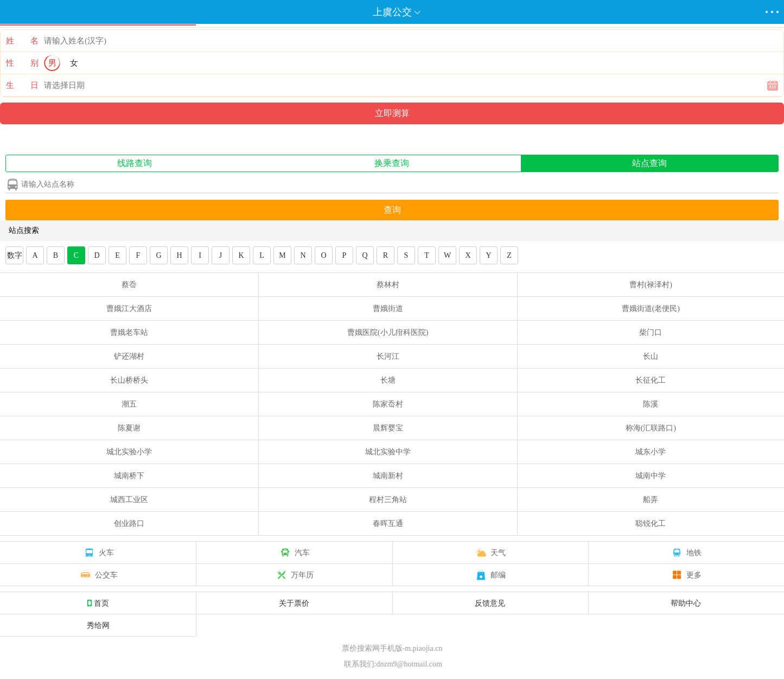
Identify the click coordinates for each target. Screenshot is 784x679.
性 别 (22, 63)
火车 (98, 553)
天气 (490, 553)
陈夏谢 (129, 428)
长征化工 (651, 380)
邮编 (490, 575)
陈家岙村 (388, 404)
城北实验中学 (388, 452)
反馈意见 (490, 603)
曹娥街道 (388, 309)
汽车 (294, 553)
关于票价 (294, 603)
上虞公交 (392, 12)
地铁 (686, 553)
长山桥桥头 (129, 380)
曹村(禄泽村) (651, 285)
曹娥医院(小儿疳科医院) (388, 332)
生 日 (22, 85)
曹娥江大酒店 (129, 309)
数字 (15, 255)
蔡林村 (388, 285)
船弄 (651, 500)
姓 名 (22, 41)
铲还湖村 (129, 356)
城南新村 (388, 476)
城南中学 (651, 476)
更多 (686, 575)
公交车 (98, 575)
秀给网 (98, 625)
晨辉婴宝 (388, 428)
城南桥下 (129, 476)
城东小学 (651, 452)
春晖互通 (388, 523)
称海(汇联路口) (651, 428)
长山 (651, 356)
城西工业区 (129, 500)
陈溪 (651, 404)
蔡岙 (129, 285)
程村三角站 (388, 500)
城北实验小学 (129, 452)
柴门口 (651, 332)
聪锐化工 (651, 523)
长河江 (388, 356)
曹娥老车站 (129, 332)
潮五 (129, 404)
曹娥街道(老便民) (651, 309)
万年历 (294, 575)
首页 (98, 603)
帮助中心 (686, 603)
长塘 (388, 380)
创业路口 (129, 523)
